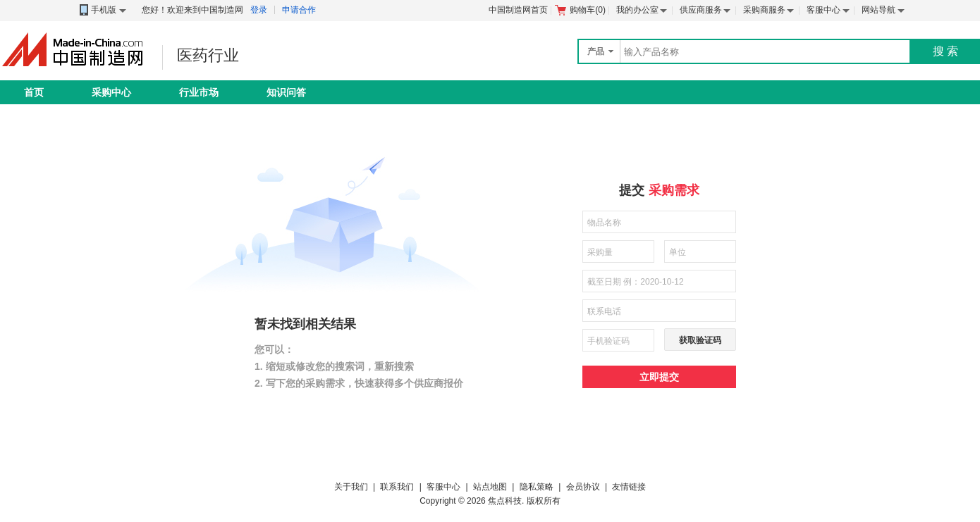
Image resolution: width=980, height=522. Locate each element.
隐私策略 (537, 487)
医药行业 (208, 55)
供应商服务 (701, 10)
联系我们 (397, 487)
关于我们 (351, 487)
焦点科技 (505, 501)
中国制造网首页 (518, 10)
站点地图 (490, 487)
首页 (34, 92)
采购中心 (111, 92)
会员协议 (583, 487)
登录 (259, 10)
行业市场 (199, 92)
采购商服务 (764, 10)
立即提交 (659, 377)
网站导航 (878, 10)
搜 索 (945, 51)
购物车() (580, 10)
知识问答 (286, 92)
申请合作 (299, 10)
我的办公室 (637, 10)
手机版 (102, 10)
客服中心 (823, 10)
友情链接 (629, 487)
